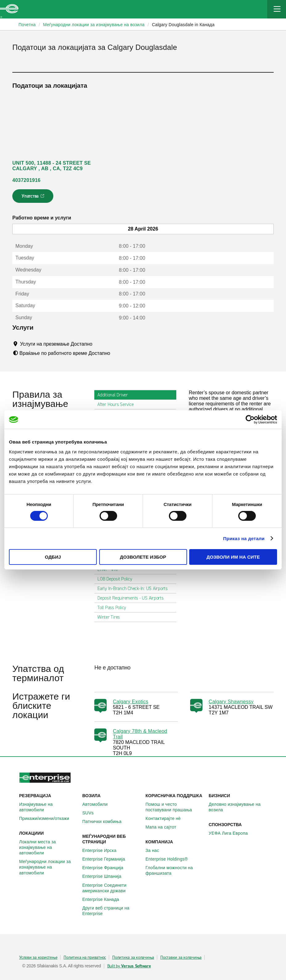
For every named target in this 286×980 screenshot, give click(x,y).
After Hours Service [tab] (118, 404)
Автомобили (98, 804)
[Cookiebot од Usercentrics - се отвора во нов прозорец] (250, 420)
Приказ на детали (244, 538)
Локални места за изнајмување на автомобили (48, 847)
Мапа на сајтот (164, 827)
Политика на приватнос (85, 958)
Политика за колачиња (133, 958)
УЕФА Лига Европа (232, 833)
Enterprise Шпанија (105, 876)
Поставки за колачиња (181, 958)
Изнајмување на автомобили (48, 807)
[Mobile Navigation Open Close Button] (277, 9)
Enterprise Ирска (103, 850)
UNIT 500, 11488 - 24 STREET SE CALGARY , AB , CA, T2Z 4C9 (52, 166)
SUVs (91, 813)
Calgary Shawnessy (231, 702)
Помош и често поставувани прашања (175, 807)
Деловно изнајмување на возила (238, 807)
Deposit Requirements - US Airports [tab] (133, 598)
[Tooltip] (98, 344)
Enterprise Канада (104, 899)
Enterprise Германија (107, 859)
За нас (156, 850)
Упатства (33, 198)
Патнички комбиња (105, 821)
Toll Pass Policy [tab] (114, 608)
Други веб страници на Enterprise (111, 911)
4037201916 (26, 180)
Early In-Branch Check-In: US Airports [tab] (135, 588)
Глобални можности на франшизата (175, 870)
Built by (129, 966)
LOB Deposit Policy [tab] (117, 579)
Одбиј (53, 557)
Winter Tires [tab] (111, 617)
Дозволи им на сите (233, 557)
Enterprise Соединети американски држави (111, 888)
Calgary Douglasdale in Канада (183, 25)
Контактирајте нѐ (166, 818)
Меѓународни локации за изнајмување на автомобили (48, 867)
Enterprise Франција (106, 868)
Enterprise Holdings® (170, 859)
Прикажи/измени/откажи (48, 818)
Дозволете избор (143, 557)
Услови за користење (38, 958)
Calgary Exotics (131, 702)
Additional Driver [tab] (115, 395)
